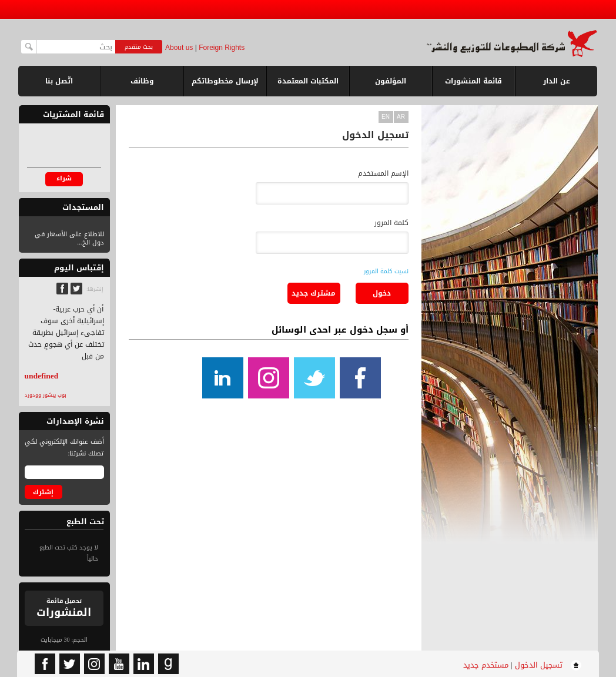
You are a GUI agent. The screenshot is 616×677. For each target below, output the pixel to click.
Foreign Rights (222, 48)
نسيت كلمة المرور (386, 271)
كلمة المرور (391, 223)
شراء (64, 178)
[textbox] (76, 47)
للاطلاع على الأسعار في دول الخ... (69, 238)
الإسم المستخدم (383, 173)
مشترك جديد (314, 293)
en (386, 117)
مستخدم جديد (486, 665)
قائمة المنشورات (473, 86)
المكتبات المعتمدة (308, 81)
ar (401, 117)
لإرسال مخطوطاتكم (225, 81)
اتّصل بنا (59, 81)
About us (179, 48)
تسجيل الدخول (539, 665)
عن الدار (557, 81)
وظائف (142, 81)
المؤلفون (391, 81)
